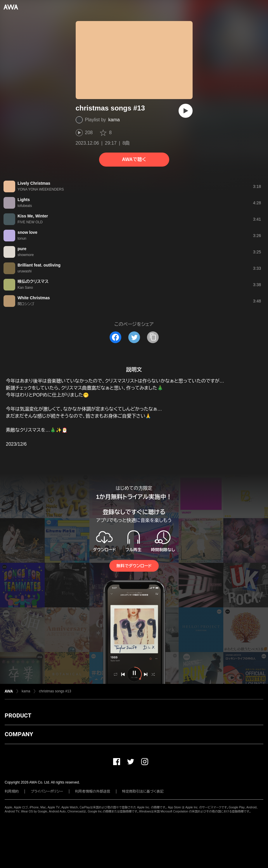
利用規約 (12, 791)
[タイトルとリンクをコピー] (153, 337)
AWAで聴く (134, 159)
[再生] (186, 111)
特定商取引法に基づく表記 (143, 791)
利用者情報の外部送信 (93, 791)
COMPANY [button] (19, 734)
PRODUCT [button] (18, 715)
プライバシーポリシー (47, 791)
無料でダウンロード (134, 566)
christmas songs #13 (55, 691)
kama (114, 120)
